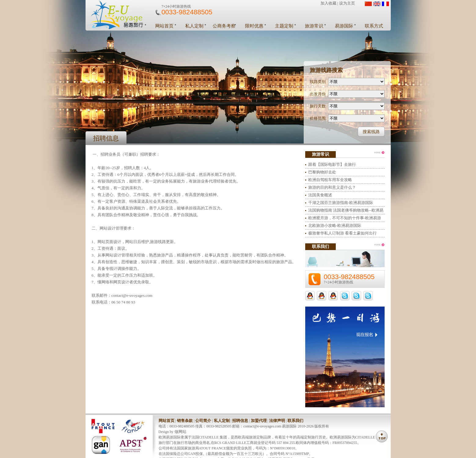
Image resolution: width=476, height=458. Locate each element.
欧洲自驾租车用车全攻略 (330, 180)
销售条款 (185, 421)
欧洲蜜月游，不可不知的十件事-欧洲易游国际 (345, 219)
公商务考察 (224, 26)
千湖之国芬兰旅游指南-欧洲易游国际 (341, 203)
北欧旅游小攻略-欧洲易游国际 (335, 225)
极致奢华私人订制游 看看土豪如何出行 (343, 233)
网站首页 (164, 26)
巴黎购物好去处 (322, 172)
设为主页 (347, 3)
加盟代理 (259, 421)
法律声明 (277, 421)
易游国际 (344, 26)
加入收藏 (328, 3)
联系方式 (374, 26)
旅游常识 (314, 26)
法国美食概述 (320, 195)
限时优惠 (254, 26)
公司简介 (203, 421)
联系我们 (295, 421)
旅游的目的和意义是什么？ (332, 187)
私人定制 (194, 26)
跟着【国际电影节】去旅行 (332, 164)
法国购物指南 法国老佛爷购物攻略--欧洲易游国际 (346, 211)
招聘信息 (240, 421)
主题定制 (284, 26)
